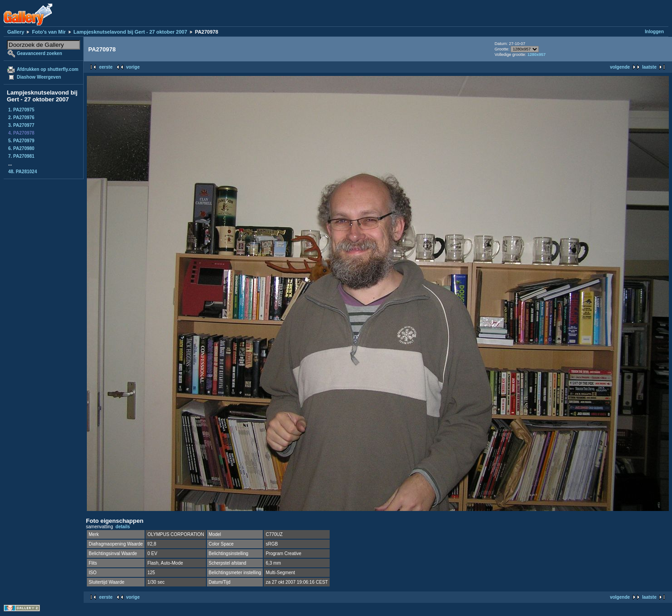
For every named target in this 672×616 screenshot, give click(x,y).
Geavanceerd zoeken (40, 53)
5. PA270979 (21, 141)
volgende (620, 67)
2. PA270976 (21, 118)
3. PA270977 (21, 125)
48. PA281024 (23, 172)
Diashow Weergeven (39, 77)
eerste (106, 67)
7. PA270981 (21, 156)
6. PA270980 (21, 148)
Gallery (16, 32)
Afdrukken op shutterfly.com (48, 69)
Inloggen (654, 32)
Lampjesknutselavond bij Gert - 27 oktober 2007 (130, 32)
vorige (133, 67)
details (123, 527)
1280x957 (537, 55)
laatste (649, 67)
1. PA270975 (21, 110)
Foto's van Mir (49, 32)
